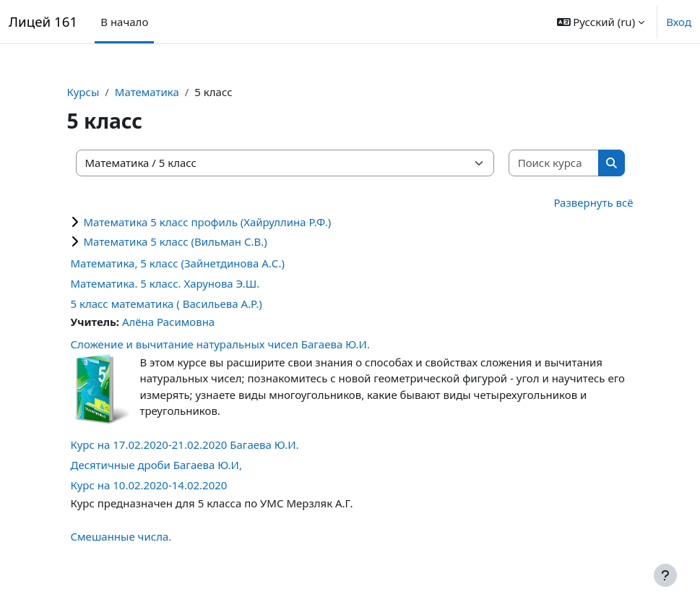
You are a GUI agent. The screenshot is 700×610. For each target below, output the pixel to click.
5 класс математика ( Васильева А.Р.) (167, 304)
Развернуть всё (593, 202)
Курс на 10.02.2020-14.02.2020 (149, 485)
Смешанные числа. (121, 536)
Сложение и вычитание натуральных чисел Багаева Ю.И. (220, 344)
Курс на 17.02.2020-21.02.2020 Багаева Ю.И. (185, 444)
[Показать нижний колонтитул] (665, 575)
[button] (601, 22)
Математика (147, 92)
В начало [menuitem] (124, 22)
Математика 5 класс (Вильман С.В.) (176, 241)
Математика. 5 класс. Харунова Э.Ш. (165, 283)
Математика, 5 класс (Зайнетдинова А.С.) (178, 263)
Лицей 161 (43, 21)
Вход (679, 22)
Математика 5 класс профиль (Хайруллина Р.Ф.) (208, 222)
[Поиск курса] (554, 163)
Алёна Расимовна (168, 322)
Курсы (83, 92)
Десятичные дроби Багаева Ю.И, (156, 465)
